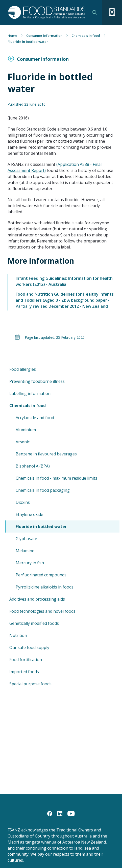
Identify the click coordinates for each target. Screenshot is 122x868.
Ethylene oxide (29, 514)
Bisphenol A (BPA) (33, 466)
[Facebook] (50, 813)
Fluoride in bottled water (41, 526)
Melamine (25, 551)
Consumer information (44, 36)
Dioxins (23, 502)
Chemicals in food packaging (43, 490)
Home (12, 36)
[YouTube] (71, 813)
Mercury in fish (30, 563)
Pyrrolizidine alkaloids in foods (45, 587)
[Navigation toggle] (112, 12)
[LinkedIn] (60, 813)
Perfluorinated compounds (41, 575)
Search (95, 12)
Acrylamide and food (35, 418)
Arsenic (23, 442)
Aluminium (26, 430)
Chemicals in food (86, 36)
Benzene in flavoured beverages (46, 454)
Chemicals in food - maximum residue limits (56, 478)
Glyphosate (26, 539)
